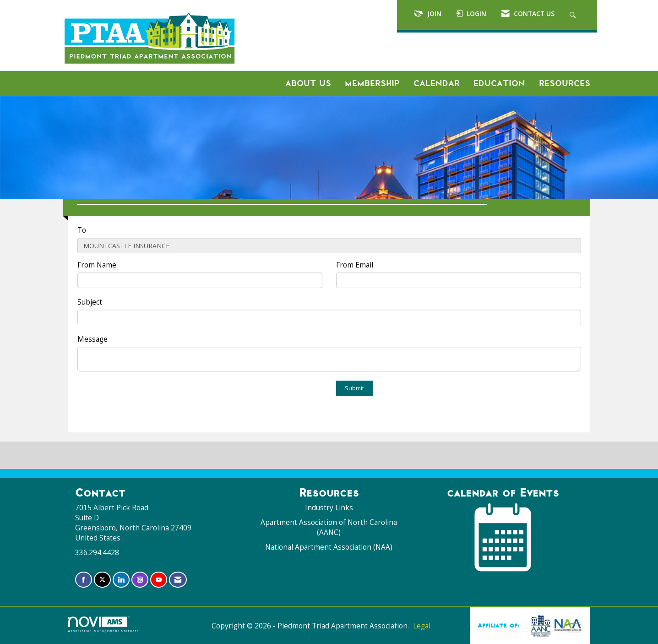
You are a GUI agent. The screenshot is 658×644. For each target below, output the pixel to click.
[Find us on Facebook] (84, 580)
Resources (565, 83)
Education (499, 83)
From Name (97, 265)
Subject (90, 302)
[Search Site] (574, 15)
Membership (372, 83)
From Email (355, 265)
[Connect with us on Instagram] (140, 580)
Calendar (437, 83)
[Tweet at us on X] (102, 580)
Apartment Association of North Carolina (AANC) (329, 527)
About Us (308, 83)
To (82, 230)
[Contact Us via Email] (178, 580)
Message (92, 339)
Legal (422, 626)
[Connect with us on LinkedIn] (121, 580)
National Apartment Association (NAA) (329, 547)
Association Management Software (104, 625)
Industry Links (329, 508)
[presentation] (147, 398)
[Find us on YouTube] (159, 580)
